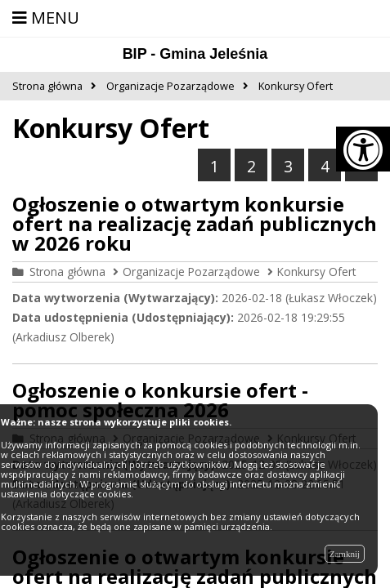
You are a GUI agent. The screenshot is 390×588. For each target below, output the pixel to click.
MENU (46, 18)
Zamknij (345, 554)
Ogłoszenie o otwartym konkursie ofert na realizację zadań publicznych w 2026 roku (195, 223)
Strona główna (67, 272)
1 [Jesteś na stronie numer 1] (215, 166)
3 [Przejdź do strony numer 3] (288, 166)
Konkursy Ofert (316, 272)
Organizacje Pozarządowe (191, 272)
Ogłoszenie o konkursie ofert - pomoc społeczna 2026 (160, 400)
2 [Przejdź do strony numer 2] (251, 166)
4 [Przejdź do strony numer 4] (325, 166)
